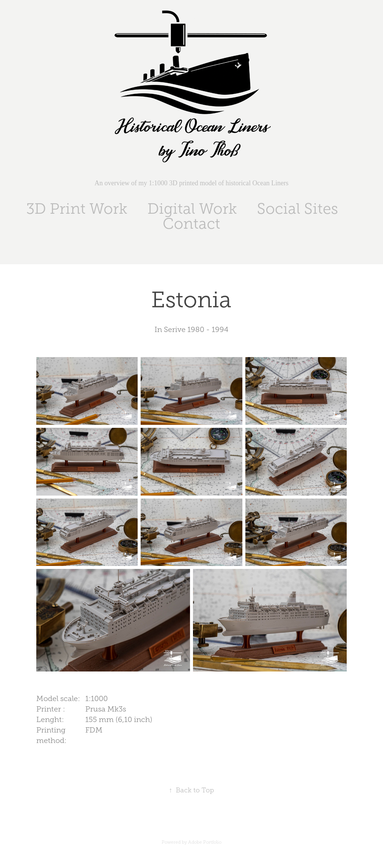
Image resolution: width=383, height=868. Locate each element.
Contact (191, 224)
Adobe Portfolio (205, 842)
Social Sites (298, 209)
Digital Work (192, 209)
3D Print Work (77, 209)
